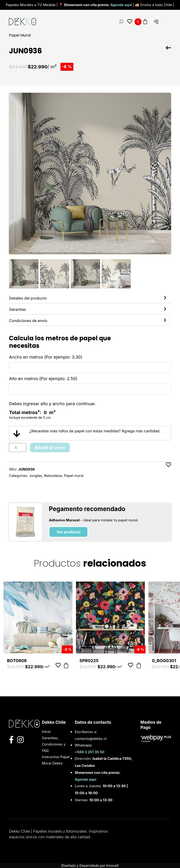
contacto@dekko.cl (91, 739)
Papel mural (74, 476)
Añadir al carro (50, 447)
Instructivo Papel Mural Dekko (56, 760)
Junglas (36, 476)
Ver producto (68, 532)
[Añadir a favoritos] (169, 470)
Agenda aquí (122, 5)
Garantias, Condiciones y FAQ (54, 744)
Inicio (46, 732)
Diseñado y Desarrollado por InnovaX (90, 866)
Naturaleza (53, 476)
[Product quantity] (18, 447)
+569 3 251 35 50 (90, 752)
